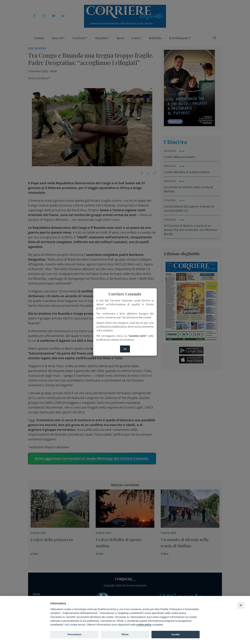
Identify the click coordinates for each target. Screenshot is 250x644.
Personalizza (74, 634)
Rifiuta (125, 634)
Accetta (175, 634)
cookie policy (144, 625)
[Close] (241, 605)
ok (125, 349)
